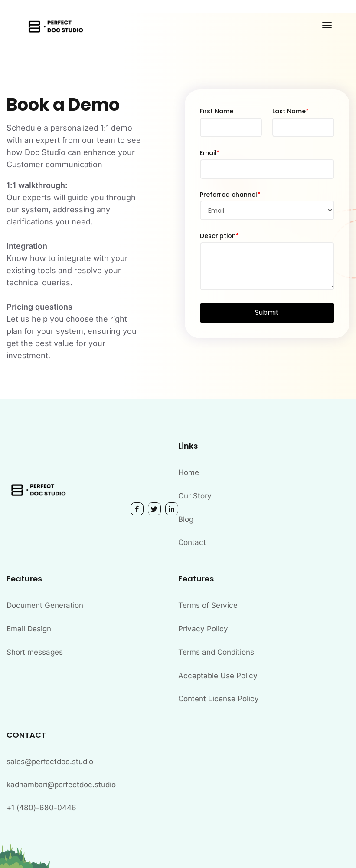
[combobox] (267, 210)
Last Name (291, 111)
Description (219, 236)
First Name (217, 111)
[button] (267, 313)
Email (210, 153)
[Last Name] (303, 127)
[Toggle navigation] (327, 25)
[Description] (267, 266)
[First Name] (231, 127)
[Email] (267, 169)
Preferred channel (230, 195)
